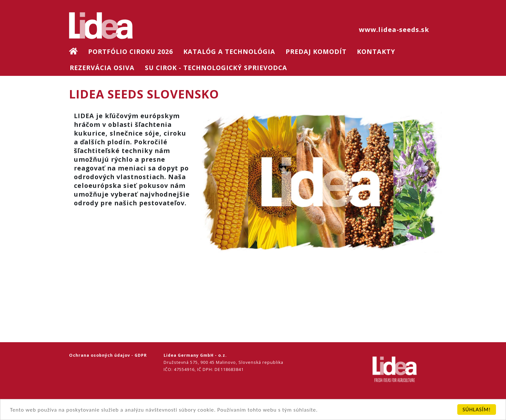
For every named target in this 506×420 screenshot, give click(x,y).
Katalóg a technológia (229, 51)
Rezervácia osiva (102, 68)
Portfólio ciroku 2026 (131, 51)
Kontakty (376, 51)
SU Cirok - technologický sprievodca (216, 68)
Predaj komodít (316, 51)
